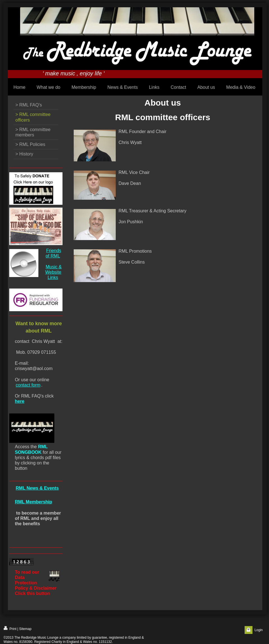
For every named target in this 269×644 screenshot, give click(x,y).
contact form (28, 385)
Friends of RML (53, 253)
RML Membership (33, 502)
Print (10, 628)
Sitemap (25, 629)
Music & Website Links (53, 272)
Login (258, 630)
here (20, 401)
